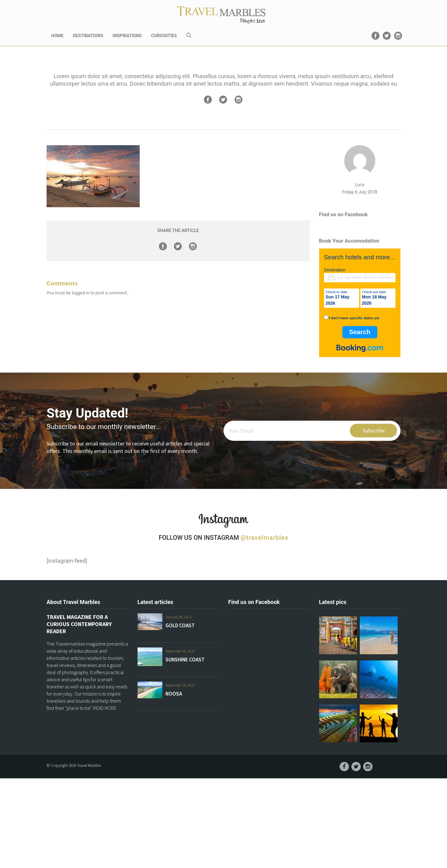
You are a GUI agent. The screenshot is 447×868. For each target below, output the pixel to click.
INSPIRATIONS (127, 36)
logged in (81, 293)
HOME (57, 36)
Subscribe (374, 430)
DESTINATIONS (88, 36)
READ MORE (105, 708)
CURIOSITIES (164, 36)
